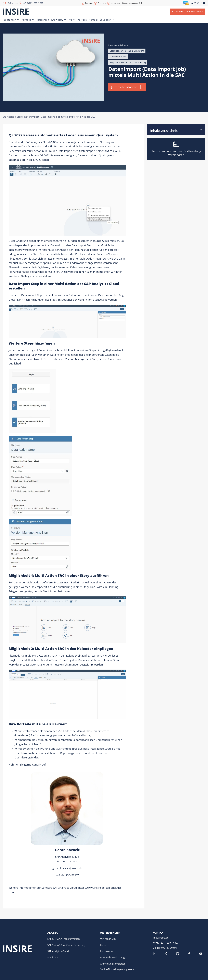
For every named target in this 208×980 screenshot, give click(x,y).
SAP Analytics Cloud (38, 142)
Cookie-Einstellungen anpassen (117, 969)
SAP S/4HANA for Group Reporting (66, 945)
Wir (72, 19)
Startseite (9, 117)
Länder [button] (108, 19)
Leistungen (12, 19)
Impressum (106, 951)
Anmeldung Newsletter (113, 964)
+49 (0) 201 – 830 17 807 (33, 3)
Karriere (82, 20)
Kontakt (93, 20)
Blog (19, 117)
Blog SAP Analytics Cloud (121, 62)
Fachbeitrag (140, 62)
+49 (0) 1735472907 (67, 875)
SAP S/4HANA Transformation (64, 939)
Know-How (59, 19)
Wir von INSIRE (108, 939)
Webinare (53, 957)
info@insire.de (12, 3)
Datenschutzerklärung (112, 957)
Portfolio (28, 19)
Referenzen (43, 20)
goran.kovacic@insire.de (67, 868)
